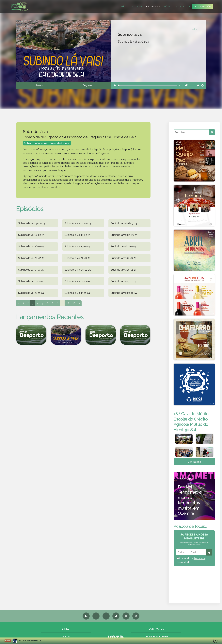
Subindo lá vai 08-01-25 (78, 270)
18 (74, 303)
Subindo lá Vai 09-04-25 (32, 223)
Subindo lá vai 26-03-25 (124, 223)
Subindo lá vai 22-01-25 (124, 258)
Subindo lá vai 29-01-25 (78, 258)
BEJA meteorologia (194, 584)
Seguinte (87, 85)
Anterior (40, 85)
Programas (153, 7)
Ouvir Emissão (203, 7)
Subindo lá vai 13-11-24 (77, 293)
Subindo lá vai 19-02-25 (78, 246)
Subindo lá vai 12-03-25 (77, 235)
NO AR (8, 641)
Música (168, 7)
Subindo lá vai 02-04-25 (78, 223)
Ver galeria (194, 464)
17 (68, 303)
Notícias (137, 7)
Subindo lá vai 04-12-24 (78, 281)
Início (124, 7)
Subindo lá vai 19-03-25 (31, 235)
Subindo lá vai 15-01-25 (31, 270)
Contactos (183, 7)
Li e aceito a (191, 563)
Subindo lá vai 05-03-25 (124, 235)
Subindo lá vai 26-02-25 (31, 246)
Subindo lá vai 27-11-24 (123, 281)
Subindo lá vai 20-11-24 (31, 293)
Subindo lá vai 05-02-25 (31, 258)
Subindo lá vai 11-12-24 (31, 281)
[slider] (147, 85)
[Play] (115, 85)
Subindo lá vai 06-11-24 (124, 293)
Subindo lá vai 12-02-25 (124, 246)
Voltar (195, 29)
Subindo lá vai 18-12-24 (124, 270)
